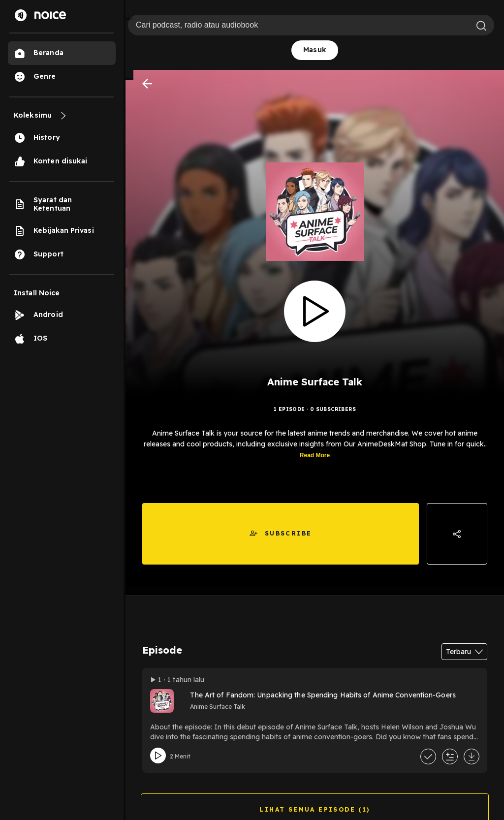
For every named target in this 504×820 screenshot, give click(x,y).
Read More (315, 459)
